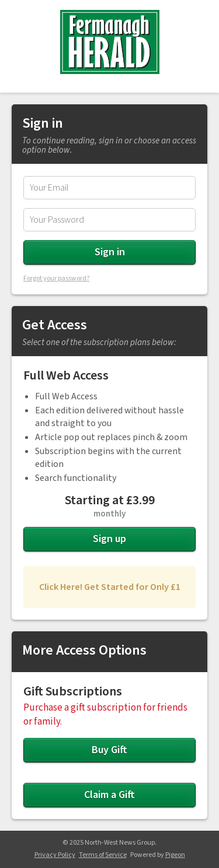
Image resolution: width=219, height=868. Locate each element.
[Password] (109, 220)
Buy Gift (109, 750)
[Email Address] (109, 188)
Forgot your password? (56, 278)
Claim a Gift (109, 795)
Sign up (109, 539)
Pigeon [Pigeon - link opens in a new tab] (175, 855)
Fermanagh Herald (110, 42)
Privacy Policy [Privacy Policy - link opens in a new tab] (55, 855)
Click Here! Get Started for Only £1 (110, 587)
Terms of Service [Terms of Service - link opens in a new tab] (103, 855)
